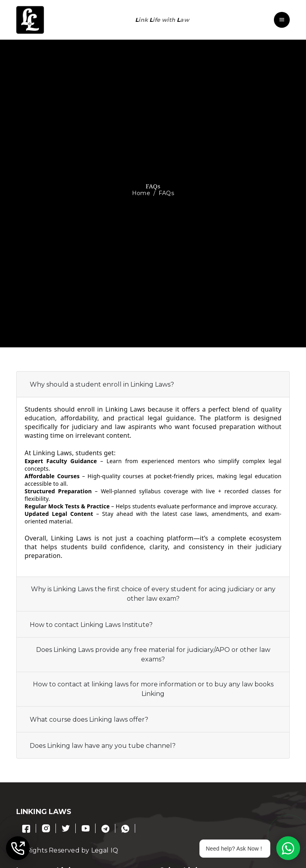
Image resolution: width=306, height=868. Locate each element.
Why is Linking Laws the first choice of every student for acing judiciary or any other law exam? (153, 594)
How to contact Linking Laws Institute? (91, 625)
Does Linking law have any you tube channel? (103, 746)
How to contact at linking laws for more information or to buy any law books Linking (153, 689)
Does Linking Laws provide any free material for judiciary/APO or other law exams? (153, 654)
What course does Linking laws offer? (89, 720)
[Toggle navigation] (282, 20)
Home (141, 193)
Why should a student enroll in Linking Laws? (102, 384)
